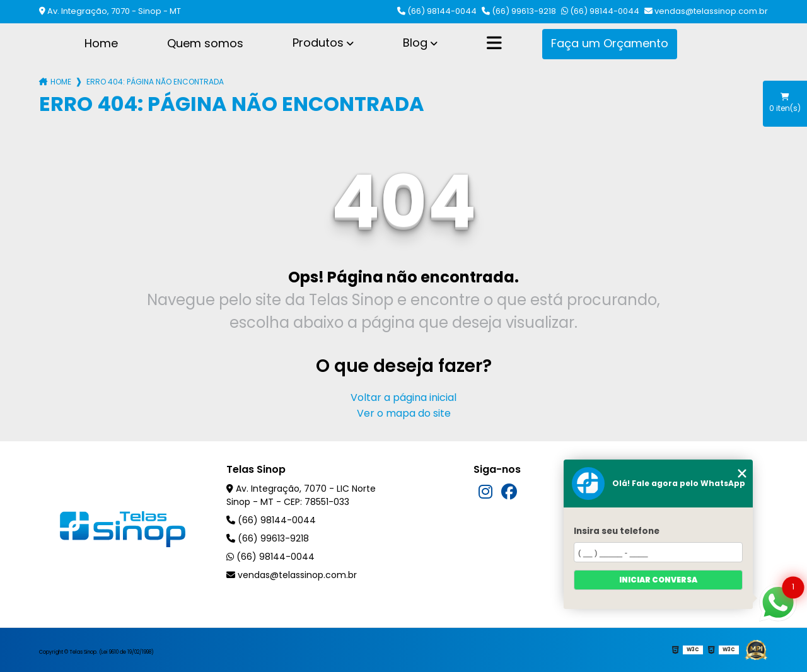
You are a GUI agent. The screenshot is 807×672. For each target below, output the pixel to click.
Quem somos (205, 43)
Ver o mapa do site (404, 413)
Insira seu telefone (617, 531)
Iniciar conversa (658, 580)
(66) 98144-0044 (437, 11)
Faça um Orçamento (610, 43)
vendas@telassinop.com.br (706, 11)
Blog (415, 43)
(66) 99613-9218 (519, 11)
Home (101, 43)
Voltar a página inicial (403, 397)
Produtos (318, 43)
